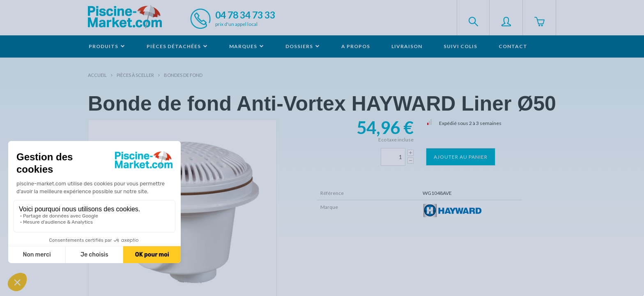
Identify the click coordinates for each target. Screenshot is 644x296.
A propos (356, 46)
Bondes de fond (183, 75)
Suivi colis (460, 46)
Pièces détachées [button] (177, 46)
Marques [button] (247, 46)
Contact (513, 46)
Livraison (407, 46)
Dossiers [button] (303, 46)
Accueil (97, 75)
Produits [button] (107, 46)
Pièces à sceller (135, 75)
